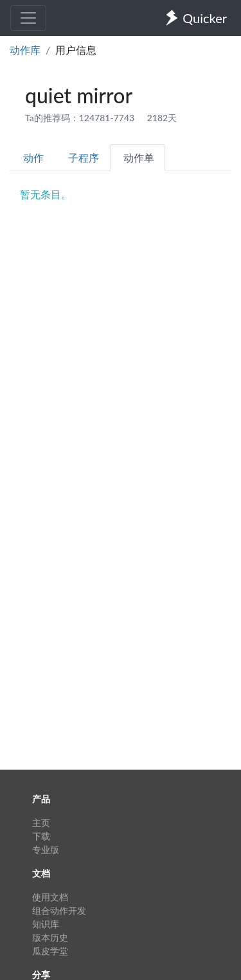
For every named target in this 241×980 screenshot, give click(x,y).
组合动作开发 (59, 910)
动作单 (139, 157)
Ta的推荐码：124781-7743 (81, 118)
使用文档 (50, 897)
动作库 (25, 50)
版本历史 (50, 937)
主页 (41, 823)
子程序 (84, 157)
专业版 (46, 849)
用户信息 (76, 50)
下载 (41, 836)
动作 (33, 157)
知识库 (46, 924)
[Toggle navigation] (28, 18)
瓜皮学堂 (50, 951)
